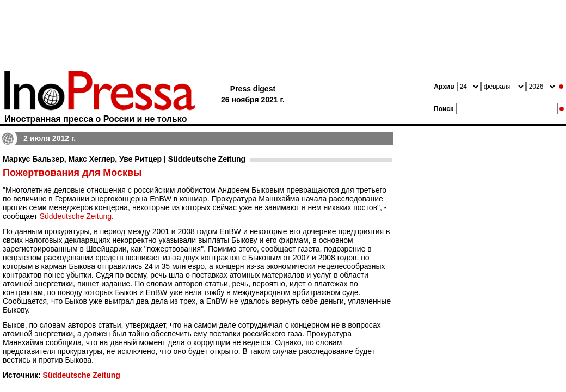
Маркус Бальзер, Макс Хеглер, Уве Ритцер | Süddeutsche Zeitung (124, 159)
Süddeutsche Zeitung (76, 216)
